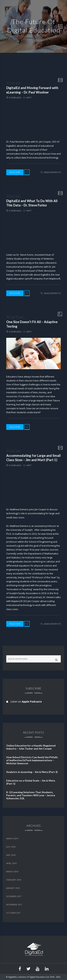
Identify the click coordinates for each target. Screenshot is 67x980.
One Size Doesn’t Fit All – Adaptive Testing (32, 324)
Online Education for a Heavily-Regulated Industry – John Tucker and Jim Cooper (31, 747)
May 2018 (11, 855)
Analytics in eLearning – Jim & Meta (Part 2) (32, 772)
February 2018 (14, 880)
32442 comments (52, 293)
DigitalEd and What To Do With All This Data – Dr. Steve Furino (32, 203)
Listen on (24, 702)
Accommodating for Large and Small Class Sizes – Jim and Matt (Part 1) (33, 458)
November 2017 (14, 905)
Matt (29, 98)
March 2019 (12, 838)
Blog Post (15, 317)
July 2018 (11, 847)
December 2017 (14, 896)
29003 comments (52, 172)
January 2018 (13, 888)
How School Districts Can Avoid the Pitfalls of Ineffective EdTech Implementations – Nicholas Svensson (32, 760)
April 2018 (11, 863)
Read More (15, 172)
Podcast (14, 83)
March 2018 (12, 871)
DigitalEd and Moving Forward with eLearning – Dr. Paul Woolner (32, 90)
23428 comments (52, 624)
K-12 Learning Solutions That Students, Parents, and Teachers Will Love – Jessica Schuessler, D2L (31, 795)
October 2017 (13, 913)
